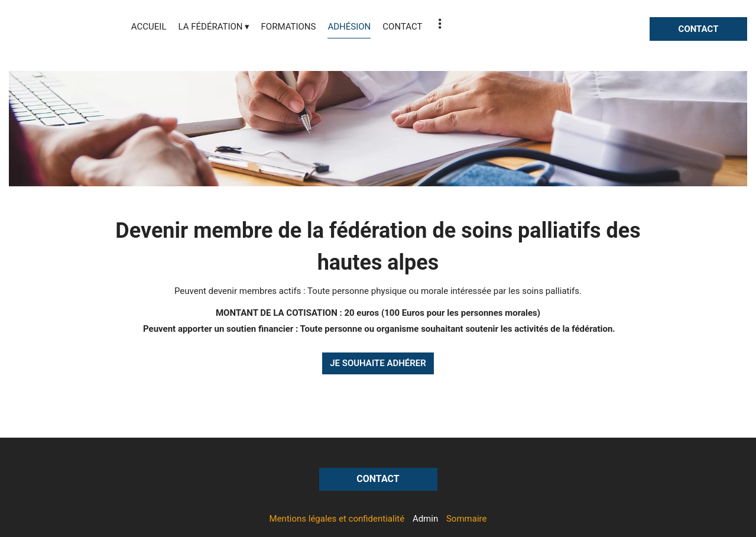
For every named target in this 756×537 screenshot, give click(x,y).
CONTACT (699, 29)
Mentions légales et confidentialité (337, 519)
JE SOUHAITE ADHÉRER (378, 363)
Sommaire (466, 519)
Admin (425, 519)
